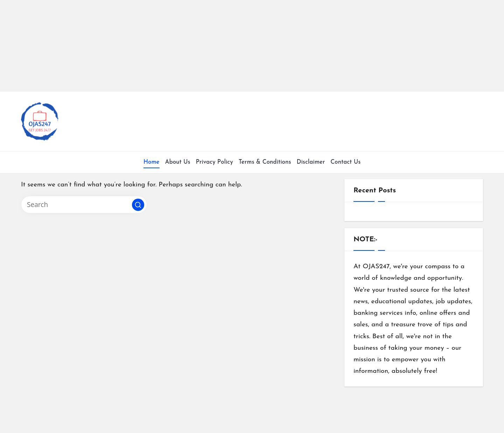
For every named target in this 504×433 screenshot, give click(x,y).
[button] (138, 205)
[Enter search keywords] (84, 205)
